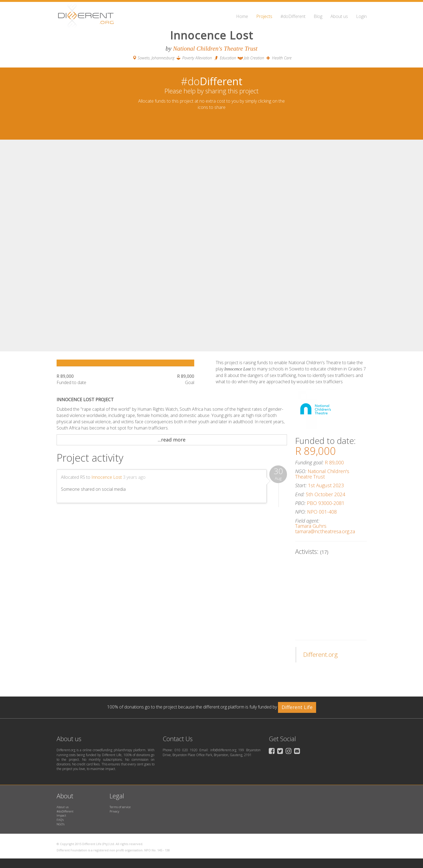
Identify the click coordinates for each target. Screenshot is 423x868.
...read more (172, 440)
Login (361, 16)
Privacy (114, 811)
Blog (318, 16)
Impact (61, 815)
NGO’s (61, 824)
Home (242, 16)
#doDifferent (293, 16)
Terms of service (120, 807)
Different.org (321, 654)
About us (339, 16)
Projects (264, 16)
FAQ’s (60, 820)
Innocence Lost (107, 477)
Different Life (297, 707)
